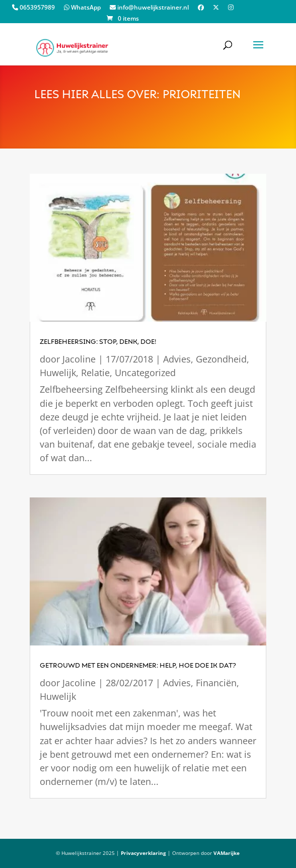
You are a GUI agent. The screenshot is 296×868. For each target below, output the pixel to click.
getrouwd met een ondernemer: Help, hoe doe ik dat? (138, 665)
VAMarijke (227, 853)
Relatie (95, 373)
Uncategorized (145, 373)
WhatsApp (82, 8)
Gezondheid (221, 359)
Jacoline (79, 359)
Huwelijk (58, 373)
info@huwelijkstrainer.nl (149, 8)
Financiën (216, 683)
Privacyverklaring (143, 853)
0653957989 (33, 8)
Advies (177, 359)
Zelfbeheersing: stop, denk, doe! (98, 342)
